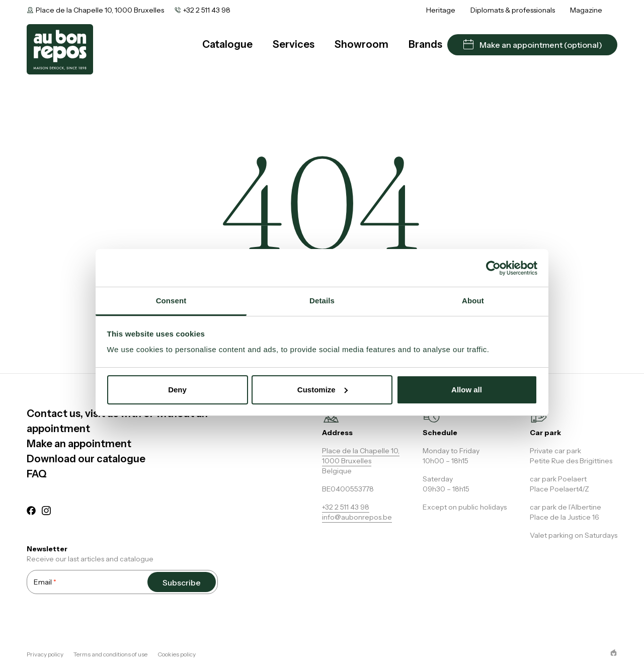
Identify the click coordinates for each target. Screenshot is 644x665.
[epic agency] (614, 653)
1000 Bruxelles (347, 461)
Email (45, 582)
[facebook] (31, 512)
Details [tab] (322, 301)
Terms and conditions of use (110, 654)
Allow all (467, 390)
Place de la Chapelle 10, (361, 451)
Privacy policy (45, 654)
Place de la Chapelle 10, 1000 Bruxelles (100, 10)
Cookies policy (177, 654)
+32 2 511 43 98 (207, 10)
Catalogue (227, 44)
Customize (323, 390)
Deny (177, 390)
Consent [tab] (171, 301)
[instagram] (46, 512)
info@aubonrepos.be (357, 517)
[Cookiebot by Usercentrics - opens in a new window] (493, 268)
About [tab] (473, 301)
